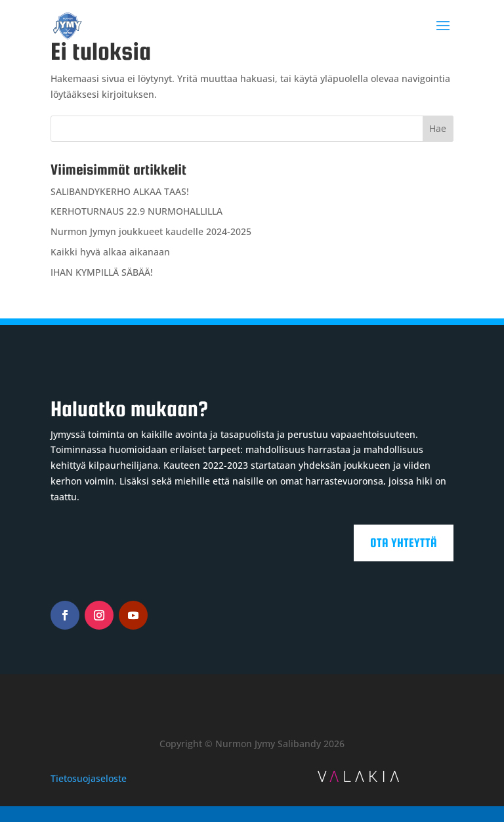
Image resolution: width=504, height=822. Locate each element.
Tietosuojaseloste (89, 778)
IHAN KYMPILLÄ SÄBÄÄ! (102, 272)
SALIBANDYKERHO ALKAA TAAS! (120, 191)
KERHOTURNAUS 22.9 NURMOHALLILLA (136, 211)
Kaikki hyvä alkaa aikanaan (110, 252)
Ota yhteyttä (404, 543)
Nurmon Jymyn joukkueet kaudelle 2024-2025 (151, 231)
